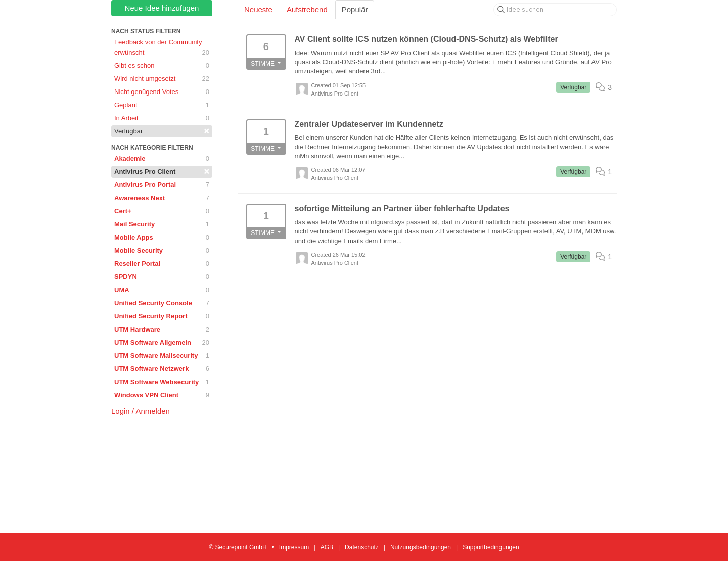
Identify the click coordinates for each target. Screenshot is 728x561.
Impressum (294, 547)
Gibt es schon (162, 66)
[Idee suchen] (555, 10)
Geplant (162, 105)
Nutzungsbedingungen (421, 547)
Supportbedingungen (491, 547)
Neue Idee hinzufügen (162, 8)
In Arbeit (162, 118)
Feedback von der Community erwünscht (162, 48)
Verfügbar (162, 131)
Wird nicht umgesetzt (162, 79)
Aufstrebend (307, 9)
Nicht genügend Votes (162, 92)
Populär (355, 9)
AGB (327, 547)
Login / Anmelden (141, 411)
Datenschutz (362, 547)
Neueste (258, 9)
